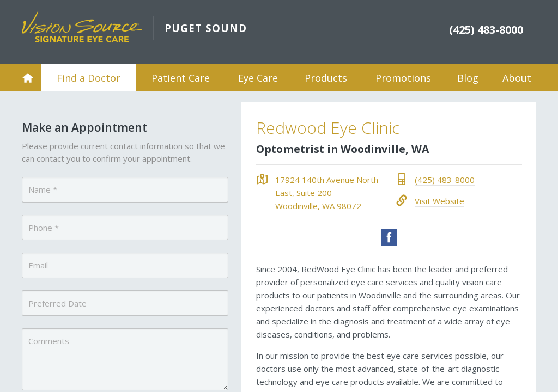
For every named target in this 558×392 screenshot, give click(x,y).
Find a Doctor (89, 78)
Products (326, 78)
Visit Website (439, 201)
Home (28, 78)
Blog (468, 78)
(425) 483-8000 (445, 180)
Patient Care (181, 78)
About (517, 78)
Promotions (403, 78)
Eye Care (258, 78)
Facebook (389, 237)
